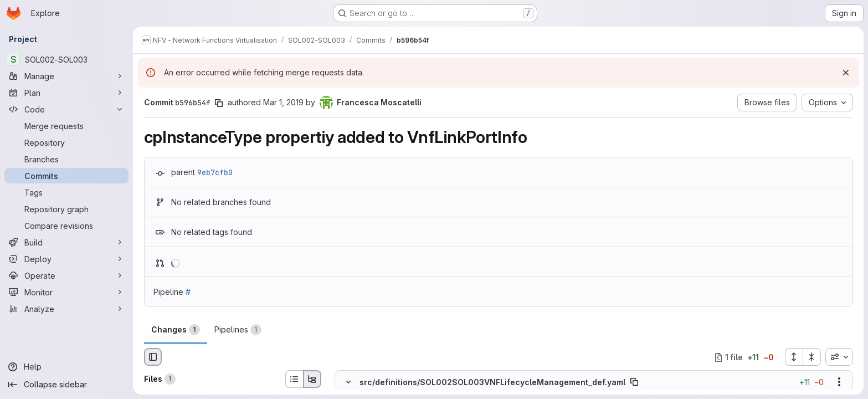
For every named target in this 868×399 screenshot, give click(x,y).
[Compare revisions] (66, 226)
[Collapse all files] (812, 357)
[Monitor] (66, 292)
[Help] (66, 367)
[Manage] (66, 76)
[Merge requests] (66, 126)
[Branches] (66, 159)
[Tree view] (312, 379)
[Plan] (66, 93)
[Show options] (839, 382)
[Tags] (66, 192)
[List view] (294, 379)
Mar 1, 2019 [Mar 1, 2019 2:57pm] (283, 102)
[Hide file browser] (153, 357)
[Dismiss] (846, 73)
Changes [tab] (176, 330)
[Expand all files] (794, 357)
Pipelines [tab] (238, 330)
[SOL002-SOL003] (66, 59)
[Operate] (66, 275)
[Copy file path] (634, 382)
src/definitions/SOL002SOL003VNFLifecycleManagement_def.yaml (492, 382)
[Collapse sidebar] (66, 385)
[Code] (66, 109)
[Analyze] (66, 309)
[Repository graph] (66, 209)
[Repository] (66, 142)
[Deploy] (66, 259)
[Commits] (66, 176)
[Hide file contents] (348, 382)
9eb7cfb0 (215, 172)
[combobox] (839, 357)
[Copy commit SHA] (219, 103)
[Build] (66, 242)
